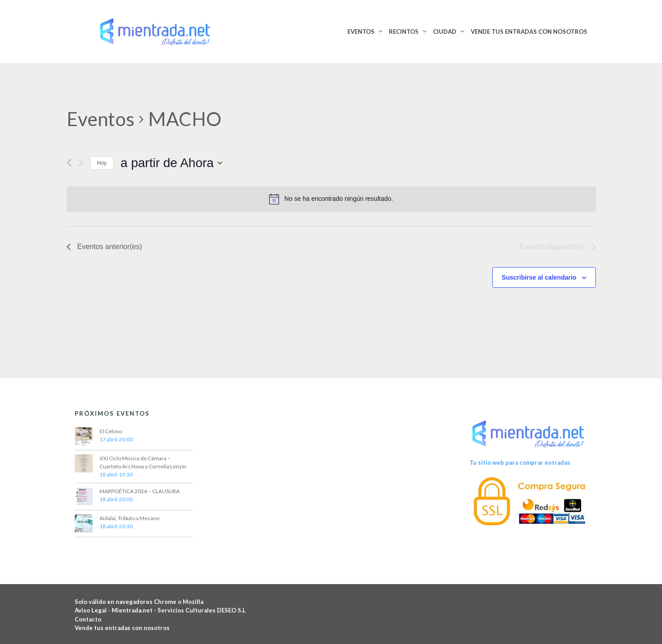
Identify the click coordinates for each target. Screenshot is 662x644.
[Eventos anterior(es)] (69, 163)
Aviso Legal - (93, 610)
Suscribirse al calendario (539, 277)
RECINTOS (404, 32)
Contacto (88, 619)
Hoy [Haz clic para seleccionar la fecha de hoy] (102, 163)
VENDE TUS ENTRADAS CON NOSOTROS (529, 32)
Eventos (101, 119)
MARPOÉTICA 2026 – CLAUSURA (140, 491)
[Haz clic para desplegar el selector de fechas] (171, 163)
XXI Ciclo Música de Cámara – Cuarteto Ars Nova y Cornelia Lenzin (143, 462)
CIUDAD (445, 32)
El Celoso (111, 431)
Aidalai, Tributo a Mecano (129, 518)
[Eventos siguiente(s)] (81, 163)
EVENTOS (361, 32)
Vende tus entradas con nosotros (122, 628)
